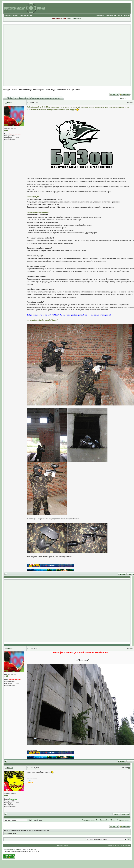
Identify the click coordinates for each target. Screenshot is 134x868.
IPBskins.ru (127, 845)
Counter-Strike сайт (11, 15)
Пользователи (111, 15)
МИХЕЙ (10, 768)
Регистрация (77, 19)
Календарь (100, 15)
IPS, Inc (34, 850)
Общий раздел (51, 90)
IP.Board (18, 850)
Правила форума (26, 15)
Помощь (127, 15)
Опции (122, 98)
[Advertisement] (66, 55)
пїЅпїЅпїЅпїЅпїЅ (10, 850)
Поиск (120, 15)
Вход (70, 19)
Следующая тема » (123, 820)
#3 (129, 768)
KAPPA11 (11, 103)
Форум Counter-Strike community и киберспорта (24, 90)
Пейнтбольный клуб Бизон (69, 90)
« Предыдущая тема (87, 820)
